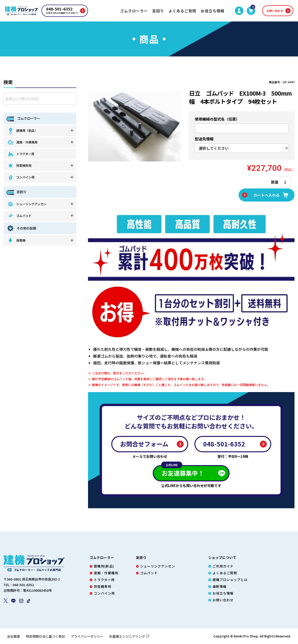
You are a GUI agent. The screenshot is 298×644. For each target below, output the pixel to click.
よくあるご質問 (182, 11)
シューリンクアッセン (27, 204)
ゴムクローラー (134, 11)
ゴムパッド (19, 216)
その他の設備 (21, 228)
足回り (158, 11)
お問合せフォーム (144, 444)
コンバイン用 (21, 177)
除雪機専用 (19, 166)
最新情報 (220, 586)
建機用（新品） (22, 131)
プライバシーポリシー (87, 636)
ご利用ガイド (223, 566)
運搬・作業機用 (22, 142)
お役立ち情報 (213, 11)
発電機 (16, 240)
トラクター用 (21, 154)
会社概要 (14, 636)
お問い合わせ (275, 11)
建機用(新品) (104, 566)
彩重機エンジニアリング (129, 636)
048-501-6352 (224, 444)
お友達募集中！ (183, 471)
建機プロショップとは (230, 580)
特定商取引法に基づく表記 (45, 636)
